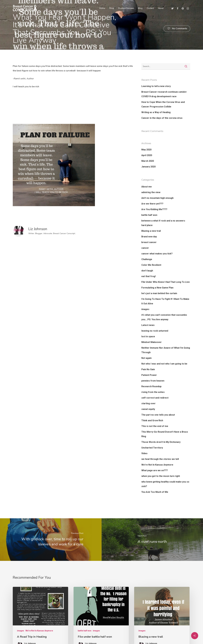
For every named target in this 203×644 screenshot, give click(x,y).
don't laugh (147, 271)
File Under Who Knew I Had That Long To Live (166, 282)
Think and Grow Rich (152, 420)
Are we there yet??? (152, 204)
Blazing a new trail (151, 231)
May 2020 (146, 150)
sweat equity (148, 409)
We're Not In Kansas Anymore (157, 465)
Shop (112, 8)
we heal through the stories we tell (160, 459)
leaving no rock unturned (155, 331)
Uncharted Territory (152, 448)
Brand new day (149, 237)
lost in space (148, 336)
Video (144, 453)
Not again (146, 358)
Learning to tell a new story (156, 86)
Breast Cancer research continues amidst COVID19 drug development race (164, 94)
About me (147, 187)
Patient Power (149, 375)
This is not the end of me (155, 426)
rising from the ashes (153, 392)
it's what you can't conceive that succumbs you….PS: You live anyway (164, 317)
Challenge (147, 259)
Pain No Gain (148, 369)
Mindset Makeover (152, 342)
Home (102, 8)
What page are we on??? (155, 470)
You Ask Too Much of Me (155, 492)
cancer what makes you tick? (157, 254)
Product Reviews (126, 8)
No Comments (177, 28)
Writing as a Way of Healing (156, 112)
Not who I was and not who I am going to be (164, 364)
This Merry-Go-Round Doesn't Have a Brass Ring (165, 434)
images (59, 48)
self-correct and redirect (155, 398)
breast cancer (149, 242)
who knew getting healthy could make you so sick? (165, 484)
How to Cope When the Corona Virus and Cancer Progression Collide (163, 104)
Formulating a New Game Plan (157, 288)
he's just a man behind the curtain (159, 293)
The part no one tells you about (158, 415)
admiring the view (151, 192)
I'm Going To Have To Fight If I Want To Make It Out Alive (165, 301)
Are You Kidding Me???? (154, 209)
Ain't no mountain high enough (157, 198)
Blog (140, 8)
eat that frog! (149, 276)
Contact (150, 8)
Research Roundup (151, 386)
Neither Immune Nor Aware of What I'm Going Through (166, 350)
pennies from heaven (153, 381)
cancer (145, 248)
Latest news (148, 325)
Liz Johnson (24, 48)
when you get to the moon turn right (161, 476)
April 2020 (147, 155)
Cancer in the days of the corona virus (162, 118)
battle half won (149, 215)
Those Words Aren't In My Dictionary (161, 442)
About (161, 8)
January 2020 (148, 167)
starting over (148, 403)
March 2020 (148, 161)
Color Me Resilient (151, 265)
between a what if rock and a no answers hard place (163, 223)
